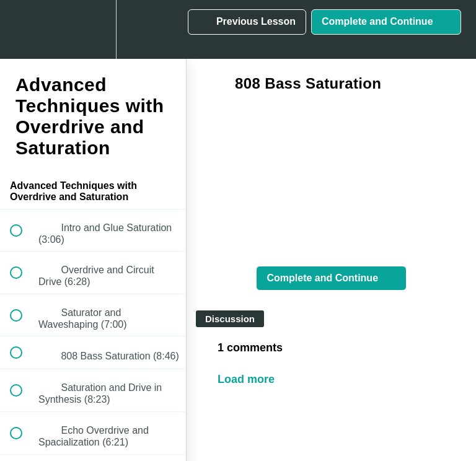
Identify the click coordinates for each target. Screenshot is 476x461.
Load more (246, 379)
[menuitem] (93, 29)
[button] (23, 29)
